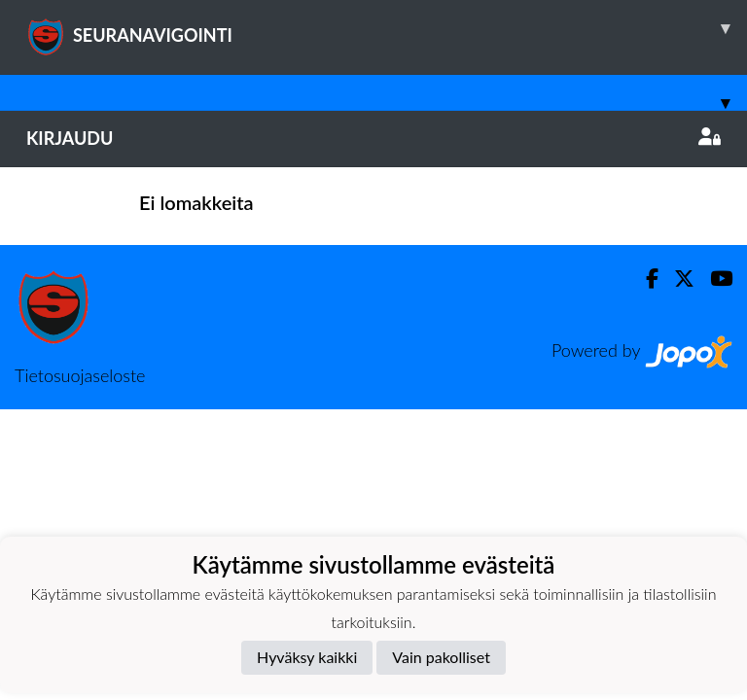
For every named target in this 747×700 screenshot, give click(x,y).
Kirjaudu (373, 138)
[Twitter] (676, 279)
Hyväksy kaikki (307, 657)
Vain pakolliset (441, 657)
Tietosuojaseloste (80, 375)
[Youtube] (713, 279)
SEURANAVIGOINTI (387, 28)
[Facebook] (644, 279)
